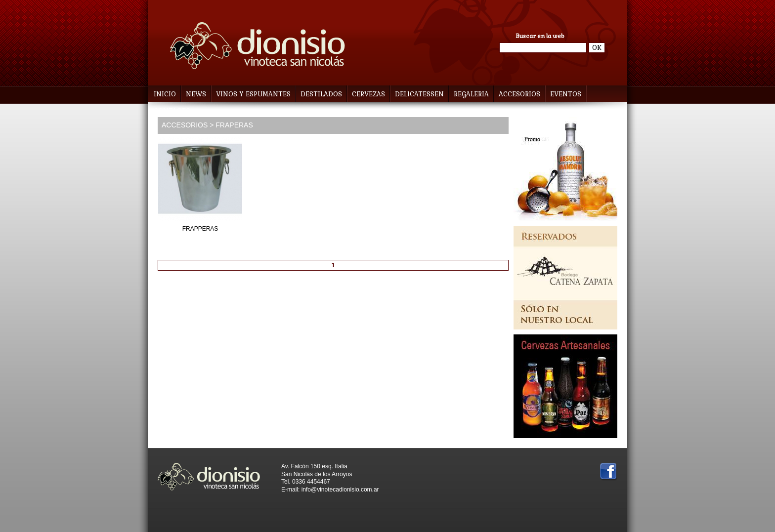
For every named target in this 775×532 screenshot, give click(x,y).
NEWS (196, 94)
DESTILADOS (323, 94)
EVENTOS (566, 94)
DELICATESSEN (422, 94)
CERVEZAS (371, 94)
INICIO (165, 94)
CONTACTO (172, 111)
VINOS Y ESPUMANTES (256, 94)
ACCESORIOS (522, 94)
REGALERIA (474, 94)
